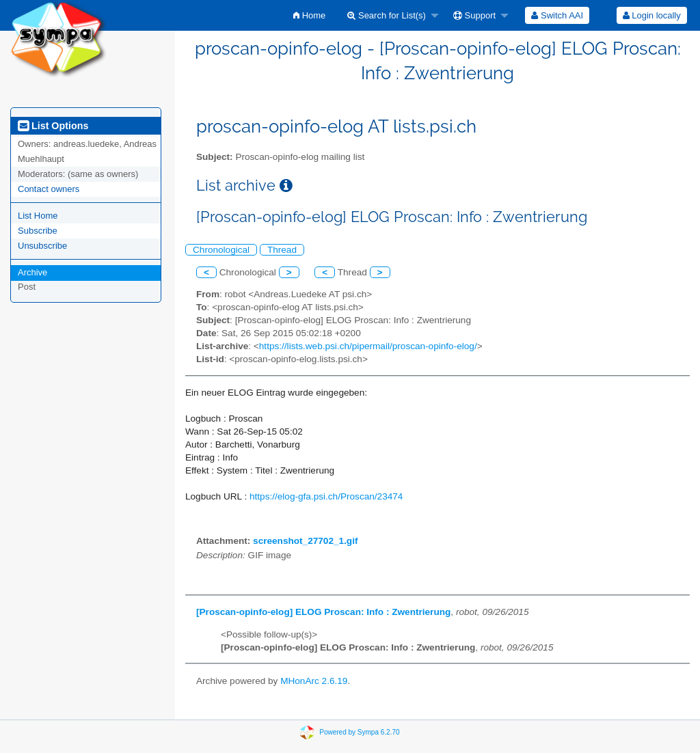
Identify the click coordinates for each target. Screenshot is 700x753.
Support (474, 15)
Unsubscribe (42, 246)
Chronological (221, 250)
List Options (53, 126)
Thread (282, 250)
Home (309, 15)
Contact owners (49, 189)
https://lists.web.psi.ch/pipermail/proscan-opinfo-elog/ (368, 346)
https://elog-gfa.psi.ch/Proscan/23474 (326, 496)
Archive (32, 272)
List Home (38, 216)
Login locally (652, 15)
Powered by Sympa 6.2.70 (359, 732)
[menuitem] (309, 15)
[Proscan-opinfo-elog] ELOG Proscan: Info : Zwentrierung (323, 612)
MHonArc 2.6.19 (314, 681)
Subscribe (38, 231)
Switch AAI (557, 15)
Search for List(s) (387, 15)
